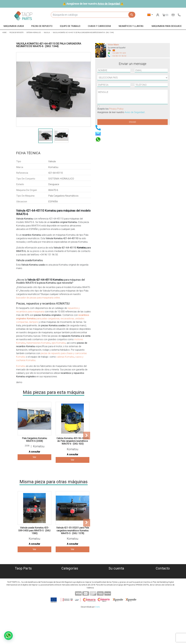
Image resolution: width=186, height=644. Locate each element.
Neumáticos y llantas (70, 591)
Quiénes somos (23, 573)
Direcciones (116, 584)
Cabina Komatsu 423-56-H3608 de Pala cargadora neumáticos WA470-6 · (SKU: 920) (73, 441)
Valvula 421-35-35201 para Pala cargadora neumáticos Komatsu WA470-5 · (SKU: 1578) (73, 530)
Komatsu (21, 366)
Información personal (116, 573)
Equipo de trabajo (70, 584)
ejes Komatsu (59, 343)
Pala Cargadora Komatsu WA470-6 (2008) (34, 440)
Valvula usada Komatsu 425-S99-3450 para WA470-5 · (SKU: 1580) (35, 530)
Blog (23, 598)
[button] (14, 26)
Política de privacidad (23, 580)
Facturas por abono (116, 580)
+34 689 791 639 (119, 53)
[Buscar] (93, 15)
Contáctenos (23, 594)
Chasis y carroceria (70, 587)
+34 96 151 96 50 (119, 56)
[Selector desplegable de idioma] (150, 15)
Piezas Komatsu (70, 594)
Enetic (98, 640)
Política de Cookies (23, 577)
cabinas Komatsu (65, 357)
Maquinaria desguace (70, 577)
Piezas (70, 580)
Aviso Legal (23, 584)
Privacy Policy (116, 109)
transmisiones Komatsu (38, 343)
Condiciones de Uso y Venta (23, 587)
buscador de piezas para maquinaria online (38, 298)
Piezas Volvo (70, 598)
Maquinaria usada (70, 573)
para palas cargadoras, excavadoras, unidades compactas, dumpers (53, 319)
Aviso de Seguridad (109, 4)
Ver (34, 457)
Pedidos (116, 577)
